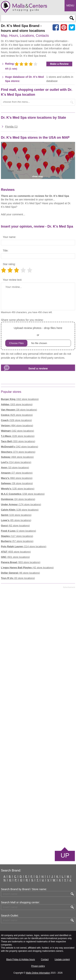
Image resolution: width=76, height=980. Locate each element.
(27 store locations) (17, 473)
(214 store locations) (16, 462)
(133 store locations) (16, 515)
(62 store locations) (15, 526)
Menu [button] (70, 5)
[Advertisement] (38, 717)
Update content (62, 959)
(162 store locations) (20, 399)
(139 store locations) (20, 510)
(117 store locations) (17, 536)
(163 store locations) (17, 404)
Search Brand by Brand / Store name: (24, 889)
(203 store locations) (18, 441)
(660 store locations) (17, 478)
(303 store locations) (21, 562)
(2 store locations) (18, 531)
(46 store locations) (20, 573)
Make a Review (59, 64)
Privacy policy (38, 966)
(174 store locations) (21, 504)
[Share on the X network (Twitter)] (72, 28)
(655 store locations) (16, 552)
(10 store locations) (15, 467)
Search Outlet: (10, 916)
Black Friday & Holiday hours (21, 959)
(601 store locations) (15, 557)
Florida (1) (11, 127)
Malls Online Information (38, 973)
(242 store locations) (20, 447)
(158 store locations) (23, 494)
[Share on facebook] (56, 28)
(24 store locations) (18, 499)
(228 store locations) (18, 436)
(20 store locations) (18, 578)
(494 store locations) (17, 425)
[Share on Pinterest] (64, 28)
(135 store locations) (18, 489)
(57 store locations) (17, 541)
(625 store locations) (17, 415)
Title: (6, 251)
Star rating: (9, 264)
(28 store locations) (19, 410)
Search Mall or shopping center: (20, 902)
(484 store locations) (17, 457)
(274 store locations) (18, 452)
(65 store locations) (16, 520)
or (38, 336)
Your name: (9, 237)
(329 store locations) (16, 420)
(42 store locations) (27, 568)
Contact (45, 959)
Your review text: (12, 280)
